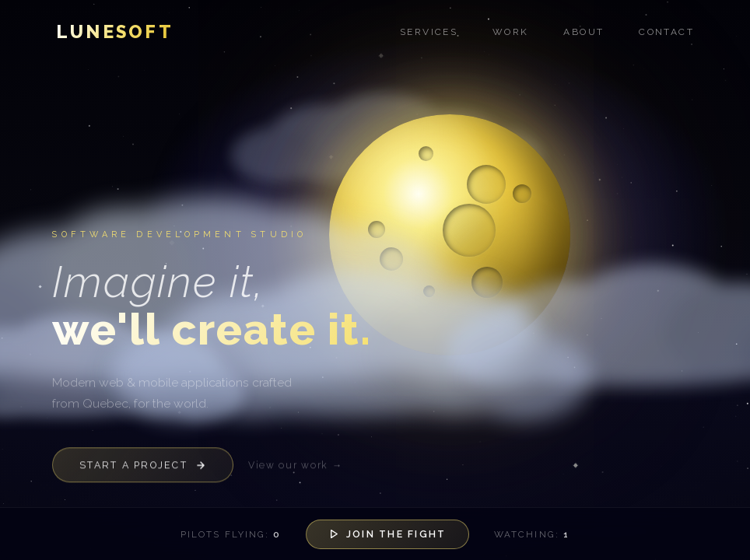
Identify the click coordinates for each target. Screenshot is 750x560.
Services (429, 32)
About (584, 32)
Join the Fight (387, 534)
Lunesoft (115, 31)
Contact (666, 32)
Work (511, 32)
